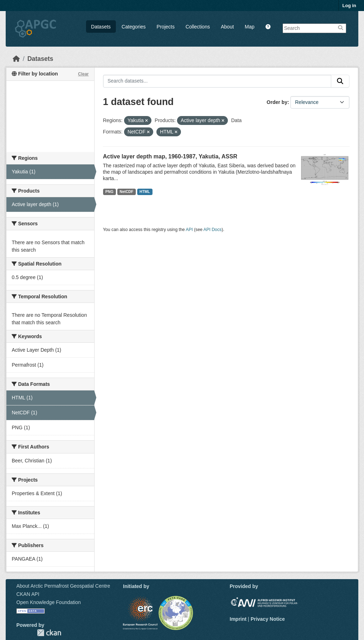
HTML (145, 192)
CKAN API (28, 594)
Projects (166, 27)
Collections (198, 27)
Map (250, 27)
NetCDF (127, 192)
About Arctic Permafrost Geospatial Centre (63, 586)
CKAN (49, 633)
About (227, 27)
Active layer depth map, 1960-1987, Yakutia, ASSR (170, 156)
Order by (277, 102)
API (189, 230)
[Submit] (340, 81)
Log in (349, 6)
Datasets (101, 27)
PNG (109, 192)
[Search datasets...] (217, 81)
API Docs (212, 230)
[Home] (16, 59)
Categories (134, 27)
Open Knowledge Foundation (49, 602)
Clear (83, 74)
